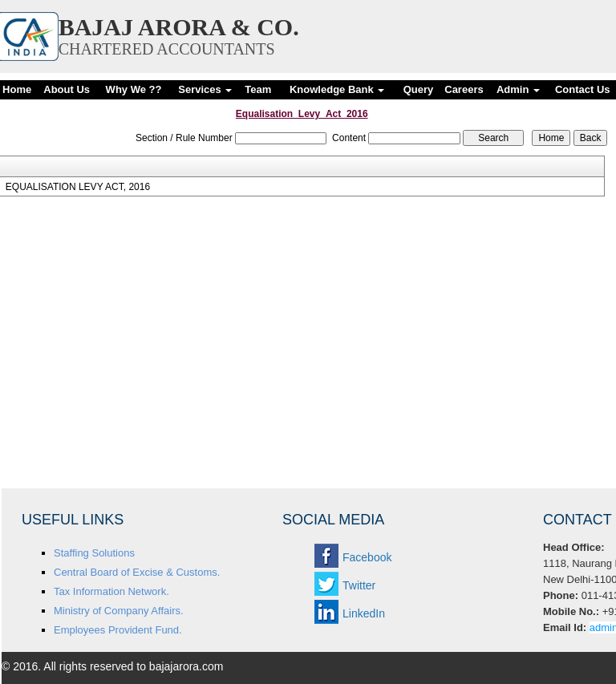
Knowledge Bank (337, 89)
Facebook (367, 557)
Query (419, 89)
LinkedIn (364, 613)
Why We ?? (134, 89)
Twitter (359, 585)
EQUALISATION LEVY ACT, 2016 (78, 187)
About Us (67, 89)
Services (205, 89)
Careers (464, 89)
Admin (518, 89)
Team (258, 89)
